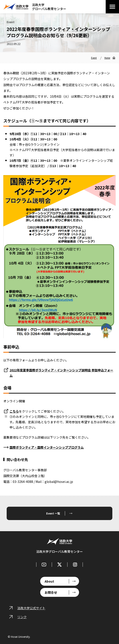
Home (107, 58)
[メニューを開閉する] (112, 7)
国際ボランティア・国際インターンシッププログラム (47, 447)
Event (94, 58)
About (49, 581)
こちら (14, 411)
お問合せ (51, 592)
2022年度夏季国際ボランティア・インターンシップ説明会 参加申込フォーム (61, 373)
